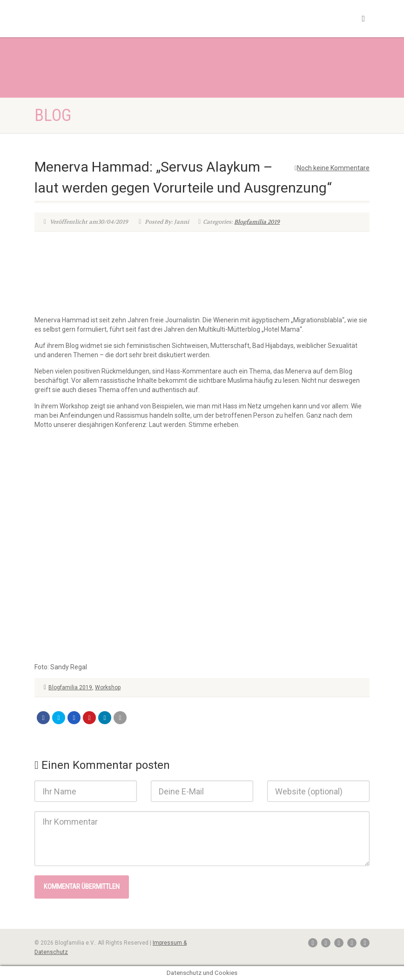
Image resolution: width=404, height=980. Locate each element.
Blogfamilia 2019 (257, 222)
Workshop (108, 687)
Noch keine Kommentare (332, 168)
